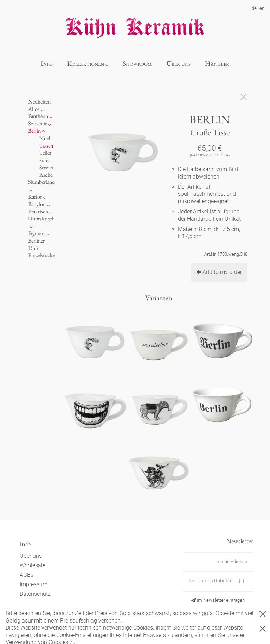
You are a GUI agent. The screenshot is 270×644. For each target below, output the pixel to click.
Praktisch (38, 211)
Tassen (46, 146)
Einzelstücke (41, 255)
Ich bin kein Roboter (210, 581)
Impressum (34, 584)
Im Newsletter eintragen (218, 600)
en (262, 8)
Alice (34, 109)
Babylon (37, 204)
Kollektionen (86, 64)
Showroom (137, 64)
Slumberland (41, 182)
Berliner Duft (36, 244)
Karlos (35, 197)
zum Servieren (49, 164)
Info (47, 64)
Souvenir (37, 123)
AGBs (27, 575)
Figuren (36, 233)
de (254, 8)
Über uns (179, 64)
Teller (45, 153)
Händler (217, 64)
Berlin (34, 131)
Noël (45, 138)
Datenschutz (35, 594)
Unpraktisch (41, 218)
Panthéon (38, 116)
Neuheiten (39, 102)
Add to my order (219, 272)
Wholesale (33, 565)
